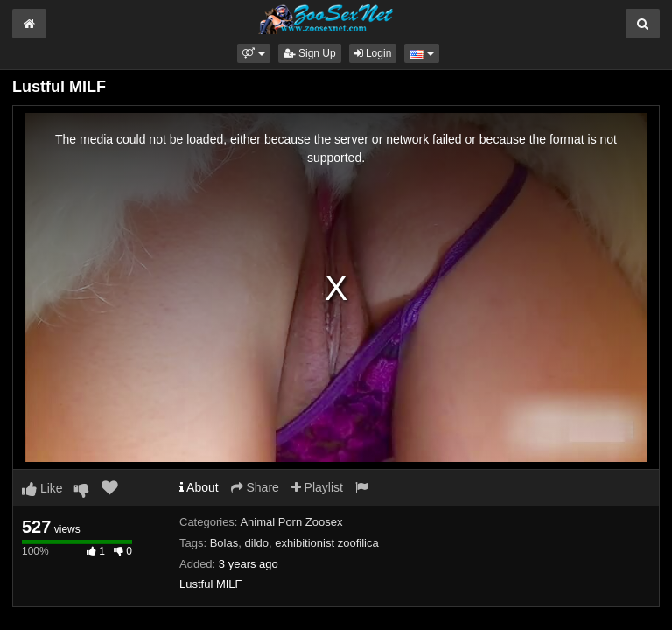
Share (255, 487)
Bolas (224, 543)
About (199, 487)
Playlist (317, 487)
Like (42, 488)
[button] (253, 53)
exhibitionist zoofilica (327, 543)
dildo (256, 543)
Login (373, 53)
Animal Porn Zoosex (291, 522)
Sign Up (310, 53)
